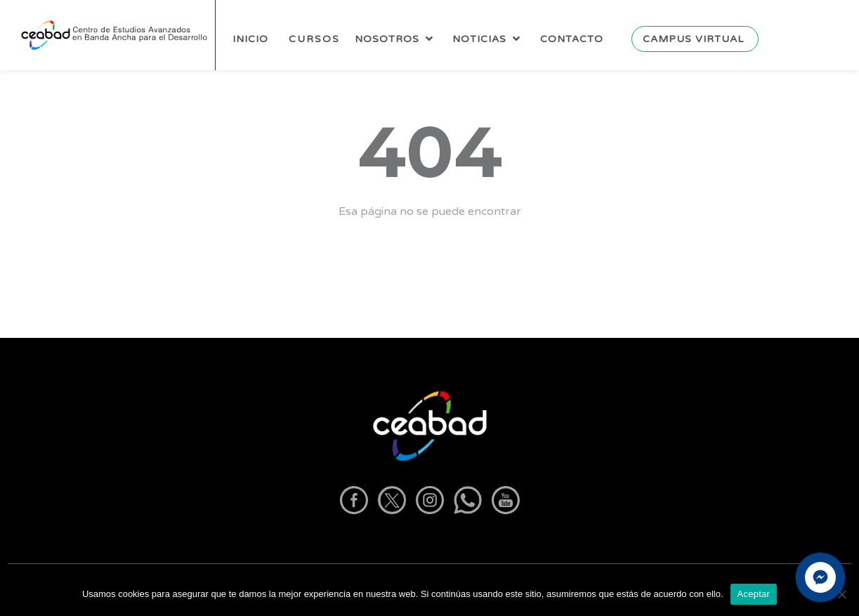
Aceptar (754, 594)
